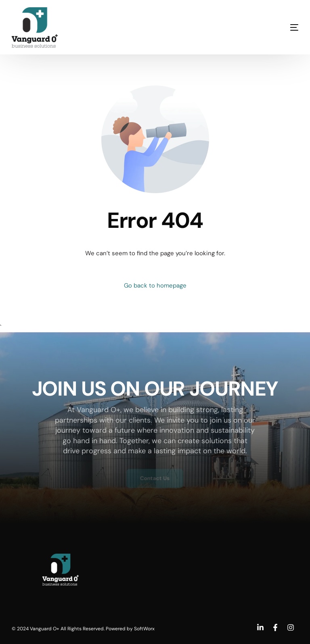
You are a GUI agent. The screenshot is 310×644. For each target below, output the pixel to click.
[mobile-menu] (278, 27)
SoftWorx (144, 629)
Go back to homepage (155, 286)
